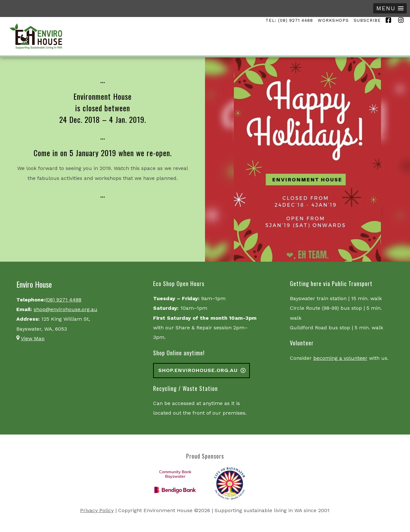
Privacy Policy (97, 510)
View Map (33, 338)
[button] (390, 8)
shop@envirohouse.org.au (66, 309)
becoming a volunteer (340, 358)
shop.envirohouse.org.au (198, 370)
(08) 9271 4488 (63, 300)
